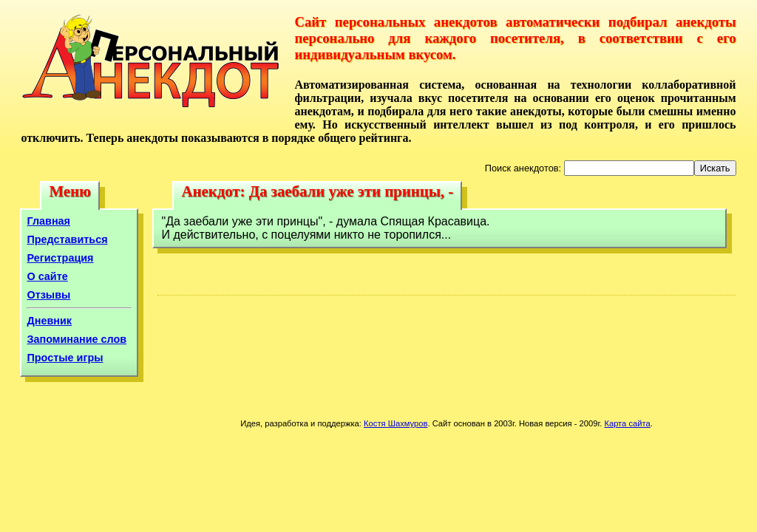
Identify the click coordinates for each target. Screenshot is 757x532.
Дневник (49, 321)
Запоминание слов (77, 339)
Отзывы (48, 295)
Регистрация (60, 258)
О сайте (47, 276)
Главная (48, 221)
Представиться (67, 239)
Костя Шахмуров (396, 423)
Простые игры (65, 358)
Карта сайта (627, 423)
